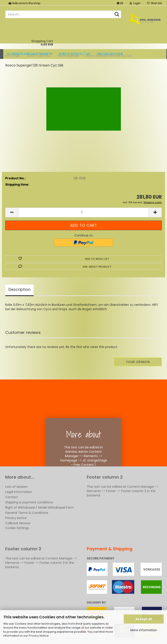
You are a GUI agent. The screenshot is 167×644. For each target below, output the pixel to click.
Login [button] (135, 3)
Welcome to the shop (24, 3)
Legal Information (19, 492)
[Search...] (117, 15)
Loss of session (16, 487)
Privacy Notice (39, 636)
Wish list (154, 3)
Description (19, 289)
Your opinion (138, 362)
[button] (120, 3)
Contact (12, 497)
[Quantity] (83, 212)
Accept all (144, 619)
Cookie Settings (17, 528)
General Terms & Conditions (27, 513)
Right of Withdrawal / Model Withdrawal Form (39, 508)
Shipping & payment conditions (29, 502)
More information (144, 630)
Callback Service (18, 523)
